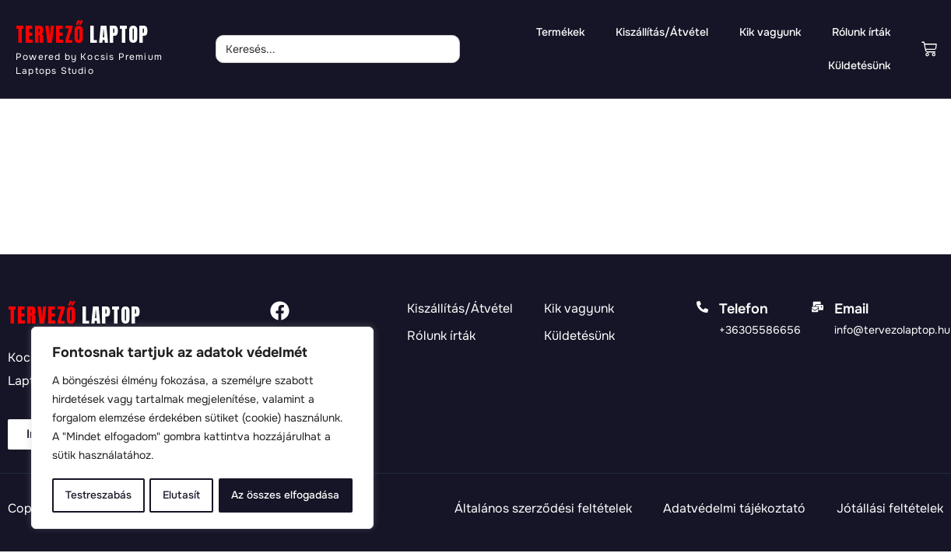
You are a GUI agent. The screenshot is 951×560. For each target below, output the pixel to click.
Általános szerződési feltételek (543, 509)
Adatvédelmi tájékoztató (734, 509)
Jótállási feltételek (890, 509)
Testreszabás (98, 495)
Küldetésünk (859, 65)
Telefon (744, 309)
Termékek (560, 32)
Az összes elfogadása (286, 495)
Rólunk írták (861, 32)
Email (851, 309)
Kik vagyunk (770, 32)
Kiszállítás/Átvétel (662, 32)
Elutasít (181, 495)
